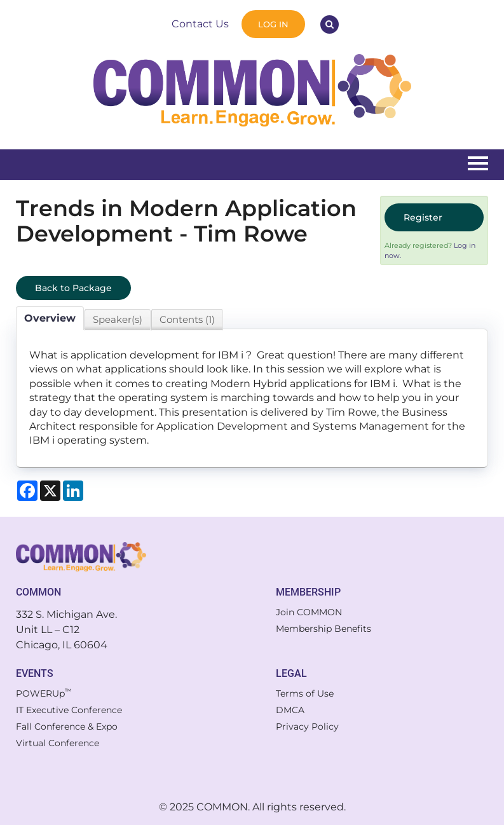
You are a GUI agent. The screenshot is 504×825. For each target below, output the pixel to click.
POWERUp (44, 693)
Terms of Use (305, 693)
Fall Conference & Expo (67, 726)
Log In (273, 24)
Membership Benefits (324, 629)
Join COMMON (309, 612)
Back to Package (73, 288)
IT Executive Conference (69, 710)
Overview (50, 318)
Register (423, 217)
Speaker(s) (118, 319)
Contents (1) (187, 319)
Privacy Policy (307, 726)
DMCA (290, 710)
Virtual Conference (58, 743)
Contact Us (200, 24)
